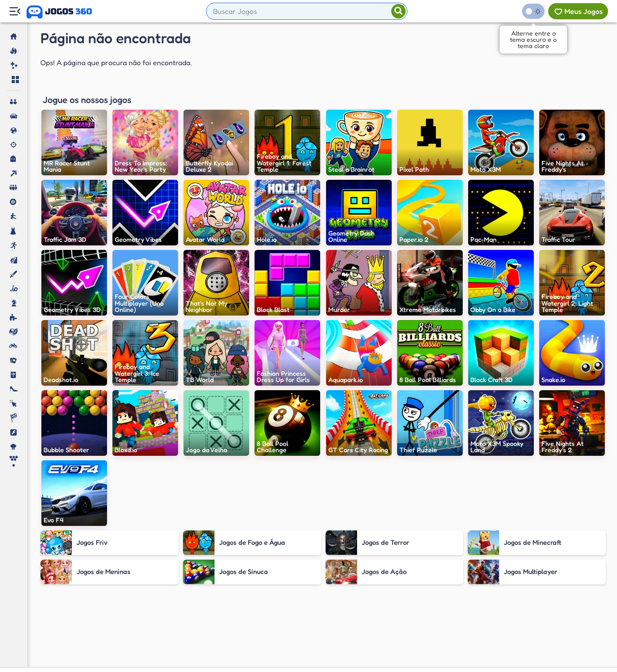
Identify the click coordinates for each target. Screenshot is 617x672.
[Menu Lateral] (15, 11)
